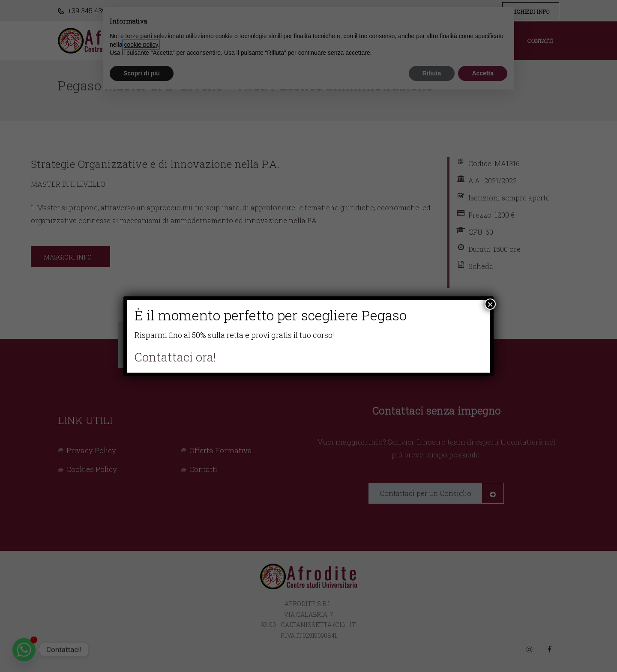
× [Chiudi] (490, 304)
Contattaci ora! (175, 357)
